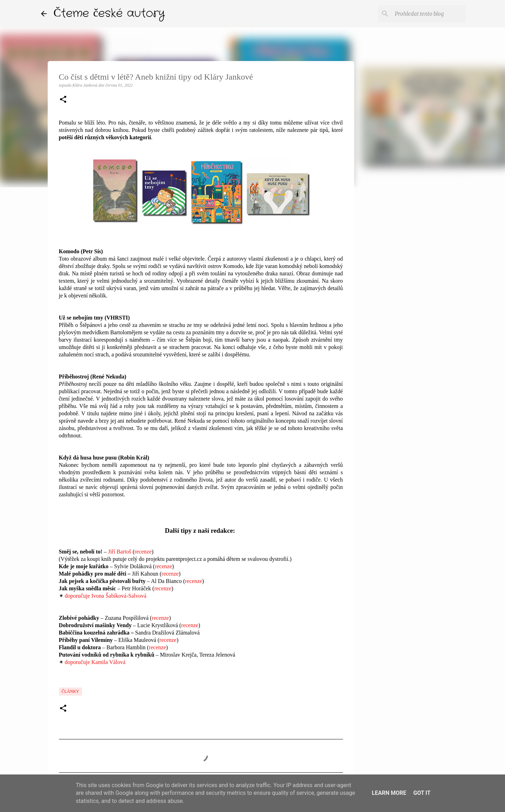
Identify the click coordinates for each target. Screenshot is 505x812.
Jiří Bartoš (120, 552)
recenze (143, 552)
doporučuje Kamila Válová (95, 662)
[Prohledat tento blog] (429, 14)
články (70, 691)
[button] (63, 100)
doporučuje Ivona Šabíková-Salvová (106, 596)
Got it (422, 793)
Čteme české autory (109, 14)
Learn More (389, 793)
